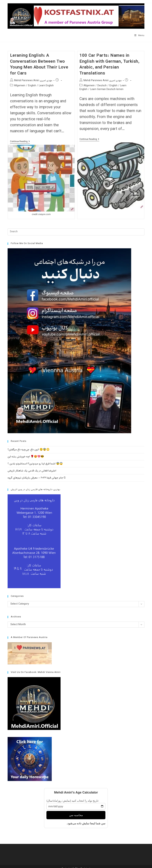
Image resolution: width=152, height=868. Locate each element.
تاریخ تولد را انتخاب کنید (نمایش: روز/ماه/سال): (73, 801)
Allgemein (20, 86)
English (32, 86)
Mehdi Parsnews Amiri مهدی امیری (33, 81)
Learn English (46, 86)
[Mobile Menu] (139, 35)
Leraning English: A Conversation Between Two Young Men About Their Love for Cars (39, 65)
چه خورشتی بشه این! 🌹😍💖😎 (26, 457)
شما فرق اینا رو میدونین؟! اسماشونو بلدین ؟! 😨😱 (35, 464)
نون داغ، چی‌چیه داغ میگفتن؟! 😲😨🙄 (29, 450)
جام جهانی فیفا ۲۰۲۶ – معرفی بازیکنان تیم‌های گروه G (37, 478)
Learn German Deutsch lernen (107, 89)
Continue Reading (20, 142)
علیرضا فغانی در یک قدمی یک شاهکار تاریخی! (32, 471)
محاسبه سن (76, 815)
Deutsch (102, 86)
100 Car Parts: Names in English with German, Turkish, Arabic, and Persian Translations (109, 65)
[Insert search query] (76, 232)
